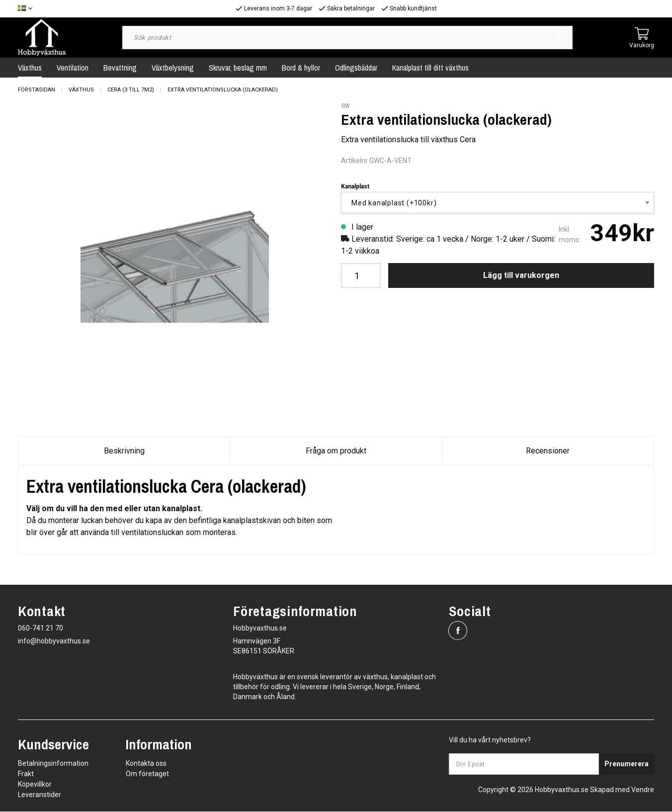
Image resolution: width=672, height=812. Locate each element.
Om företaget (147, 774)
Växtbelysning (173, 68)
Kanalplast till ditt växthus (430, 68)
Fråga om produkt (336, 451)
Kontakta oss (146, 764)
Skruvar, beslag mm (238, 68)
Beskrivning (124, 451)
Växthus (30, 68)
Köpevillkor (35, 785)
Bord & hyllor (301, 68)
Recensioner (548, 451)
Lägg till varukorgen (521, 275)
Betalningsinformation (53, 764)
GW (345, 106)
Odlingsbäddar (356, 68)
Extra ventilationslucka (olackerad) (223, 90)
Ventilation (73, 68)
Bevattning (120, 68)
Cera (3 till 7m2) (131, 90)
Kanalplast (355, 186)
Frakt (26, 774)
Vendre (643, 790)
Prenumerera (627, 764)
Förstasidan (37, 90)
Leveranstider (40, 795)
